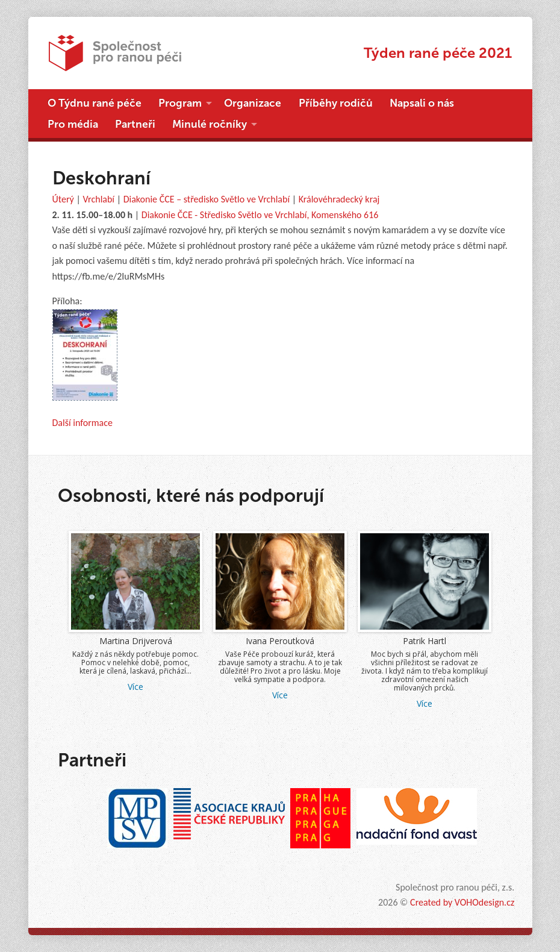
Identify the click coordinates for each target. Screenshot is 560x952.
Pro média (73, 124)
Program (180, 103)
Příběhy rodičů (336, 103)
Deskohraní (101, 178)
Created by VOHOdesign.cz (462, 902)
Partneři (135, 124)
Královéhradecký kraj (339, 199)
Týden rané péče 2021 (438, 53)
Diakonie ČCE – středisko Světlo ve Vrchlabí (207, 199)
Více (135, 687)
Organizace (253, 103)
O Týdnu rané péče (95, 103)
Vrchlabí (98, 199)
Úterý (63, 199)
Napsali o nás (422, 103)
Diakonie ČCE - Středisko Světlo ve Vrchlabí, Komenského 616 (260, 215)
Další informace (82, 423)
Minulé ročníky (210, 124)
